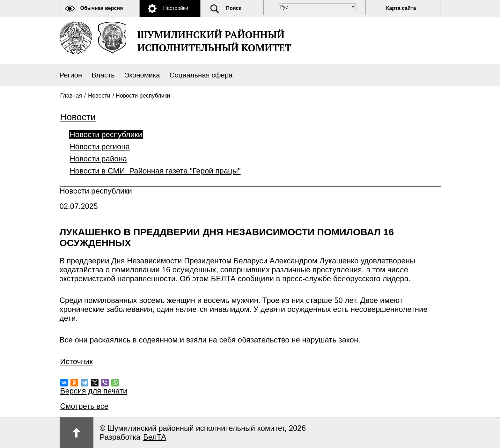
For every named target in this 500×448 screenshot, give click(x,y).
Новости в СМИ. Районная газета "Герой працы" (155, 171)
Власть (103, 75)
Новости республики (106, 134)
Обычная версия (102, 8)
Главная (71, 96)
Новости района (99, 159)
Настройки (176, 8)
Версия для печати (94, 391)
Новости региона (100, 147)
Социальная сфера (201, 75)
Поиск (234, 8)
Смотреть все (85, 406)
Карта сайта (401, 8)
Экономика (142, 75)
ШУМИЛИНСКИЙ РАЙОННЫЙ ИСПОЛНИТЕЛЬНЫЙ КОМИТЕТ (214, 41)
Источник (77, 361)
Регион (71, 75)
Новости (99, 96)
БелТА (155, 437)
